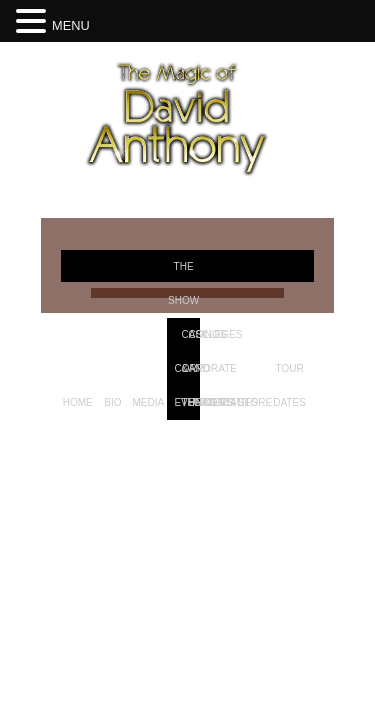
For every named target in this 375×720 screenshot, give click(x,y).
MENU (71, 25)
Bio (112, 402)
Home (78, 402)
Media (148, 402)
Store (255, 402)
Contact (227, 402)
